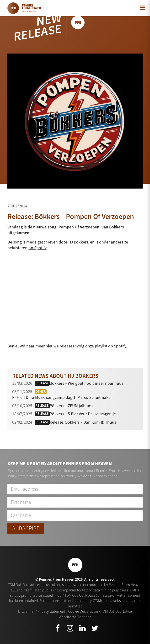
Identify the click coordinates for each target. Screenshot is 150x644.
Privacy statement (51, 611)
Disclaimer (26, 611)
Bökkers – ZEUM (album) (71, 406)
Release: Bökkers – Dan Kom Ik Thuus (83, 422)
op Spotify (37, 248)
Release (42, 383)
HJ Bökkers (78, 242)
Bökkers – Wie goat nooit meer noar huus (86, 383)
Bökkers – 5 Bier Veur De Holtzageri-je (83, 414)
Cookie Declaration (83, 611)
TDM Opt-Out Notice (116, 611)
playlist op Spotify (110, 346)
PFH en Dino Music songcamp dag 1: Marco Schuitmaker (62, 397)
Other (41, 392)
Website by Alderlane (75, 617)
